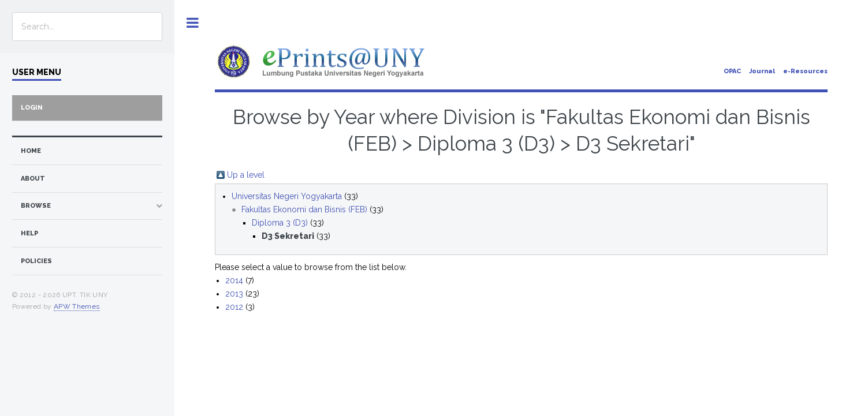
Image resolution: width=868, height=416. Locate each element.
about (33, 179)
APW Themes (77, 306)
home (31, 151)
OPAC (732, 71)
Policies (36, 261)
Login (32, 108)
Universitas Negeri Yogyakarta (287, 196)
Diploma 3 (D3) (280, 223)
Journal (762, 71)
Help (29, 233)
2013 (234, 294)
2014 (234, 280)
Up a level (246, 175)
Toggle (193, 23)
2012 (234, 307)
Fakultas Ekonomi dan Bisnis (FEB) (304, 209)
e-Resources (805, 71)
